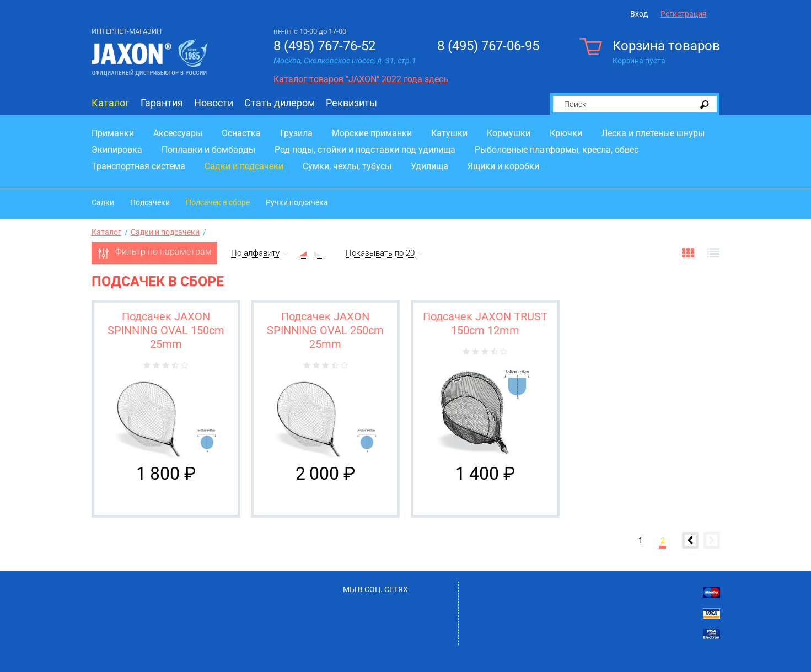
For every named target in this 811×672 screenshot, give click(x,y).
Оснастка (241, 133)
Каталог (111, 103)
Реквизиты (351, 103)
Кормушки (509, 133)
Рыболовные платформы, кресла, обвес (557, 150)
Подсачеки (150, 202)
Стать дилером (280, 103)
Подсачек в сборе (218, 202)
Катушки (449, 133)
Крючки (566, 133)
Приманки (113, 133)
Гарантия (162, 103)
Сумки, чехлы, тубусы (347, 166)
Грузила (296, 133)
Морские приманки (372, 133)
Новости (214, 103)
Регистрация (684, 14)
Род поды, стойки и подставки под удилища (365, 150)
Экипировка (117, 150)
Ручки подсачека (297, 202)
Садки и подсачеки (244, 166)
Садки (103, 202)
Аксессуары (178, 133)
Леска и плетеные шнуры (653, 133)
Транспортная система (138, 166)
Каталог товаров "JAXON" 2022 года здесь (361, 79)
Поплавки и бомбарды (208, 150)
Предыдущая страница (690, 540)
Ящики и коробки (503, 166)
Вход (639, 14)
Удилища (429, 166)
